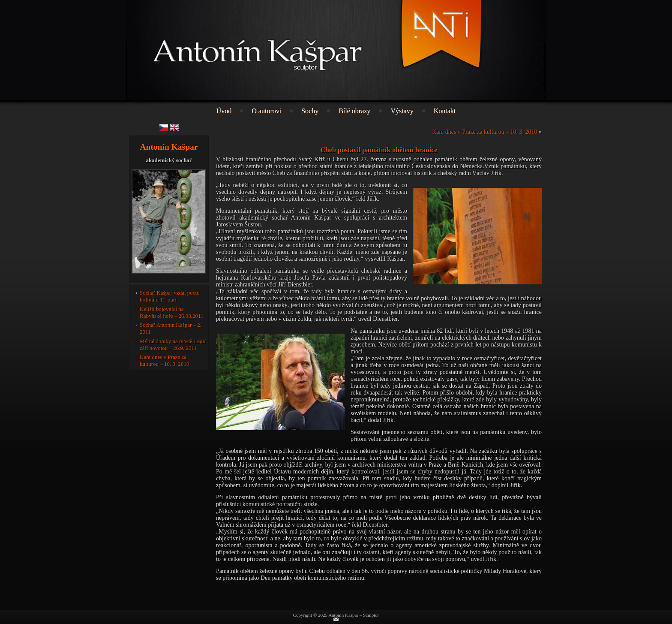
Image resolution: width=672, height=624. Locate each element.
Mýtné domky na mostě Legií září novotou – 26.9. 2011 (173, 345)
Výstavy (402, 111)
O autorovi (266, 111)
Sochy (310, 111)
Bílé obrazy (354, 111)
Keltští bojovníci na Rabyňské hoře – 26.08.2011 (172, 312)
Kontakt (445, 111)
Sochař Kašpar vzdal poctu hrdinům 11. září (170, 296)
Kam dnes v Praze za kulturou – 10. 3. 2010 (165, 360)
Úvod (224, 111)
